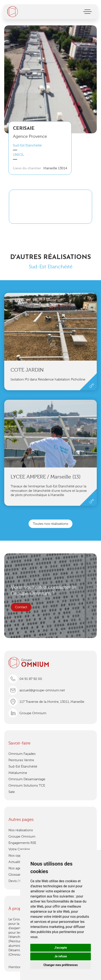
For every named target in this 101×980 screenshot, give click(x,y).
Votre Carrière (19, 849)
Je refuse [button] (61, 956)
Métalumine (18, 773)
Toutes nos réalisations (50, 524)
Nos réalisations (21, 830)
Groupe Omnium (22, 837)
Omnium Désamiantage (27, 779)
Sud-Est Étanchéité (23, 766)
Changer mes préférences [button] (61, 965)
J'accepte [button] (61, 948)
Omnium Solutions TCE (27, 786)
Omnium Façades (22, 754)
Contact (21, 607)
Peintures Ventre (21, 760)
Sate (12, 792)
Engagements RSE (22, 843)
